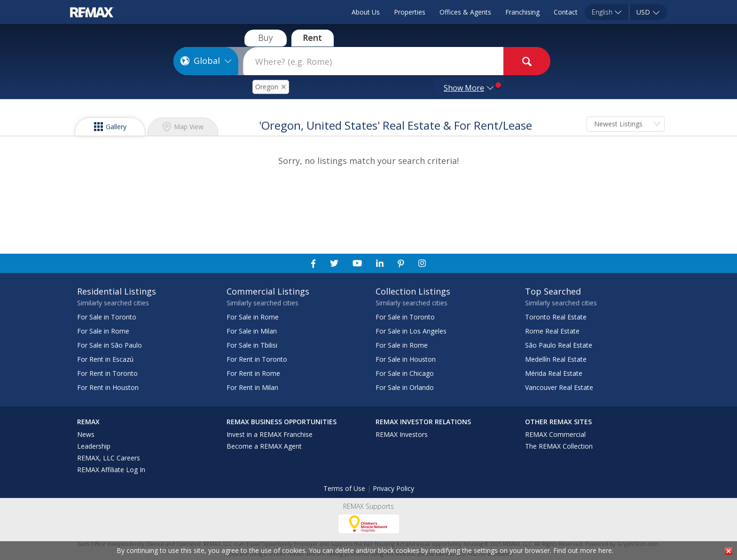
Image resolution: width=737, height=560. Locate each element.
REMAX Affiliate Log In (111, 470)
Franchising (522, 12)
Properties (410, 12)
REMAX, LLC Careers (109, 458)
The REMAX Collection (559, 446)
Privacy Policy (393, 488)
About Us (366, 12)
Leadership (94, 446)
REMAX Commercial (555, 434)
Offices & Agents (465, 12)
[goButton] (527, 61)
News (86, 434)
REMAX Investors (402, 434)
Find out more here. (583, 550)
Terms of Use (344, 488)
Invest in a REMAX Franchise (270, 434)
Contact (566, 12)
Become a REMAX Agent (264, 446)
